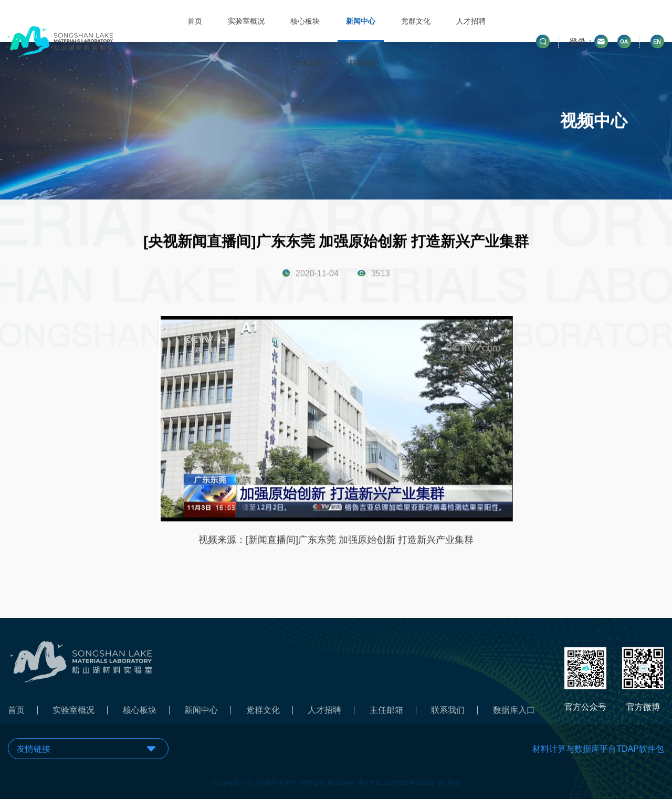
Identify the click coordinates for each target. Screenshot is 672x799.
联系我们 (364, 63)
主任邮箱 (386, 712)
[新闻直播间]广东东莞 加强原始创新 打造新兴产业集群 (360, 540)
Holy (454, 781)
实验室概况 (246, 21)
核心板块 (305, 21)
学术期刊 (309, 63)
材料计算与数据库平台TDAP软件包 (598, 749)
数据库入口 (514, 712)
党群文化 (416, 21)
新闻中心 (361, 21)
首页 (195, 21)
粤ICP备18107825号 (387, 781)
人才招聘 (471, 21)
